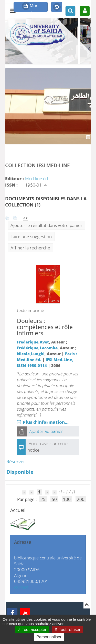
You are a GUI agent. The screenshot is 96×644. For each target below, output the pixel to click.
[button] (22, 431)
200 (81, 499)
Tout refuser (67, 630)
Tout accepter (32, 630)
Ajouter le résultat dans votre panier (46, 225)
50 (54, 499)
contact (21, 587)
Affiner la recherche (30, 248)
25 (43, 499)
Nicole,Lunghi (31, 354)
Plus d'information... (46, 422)
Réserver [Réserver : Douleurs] (16, 462)
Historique (57, 7)
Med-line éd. (37, 179)
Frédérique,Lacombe (37, 348)
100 (67, 499)
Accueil (18, 510)
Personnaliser (49, 637)
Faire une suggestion (31, 237)
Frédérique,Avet (33, 342)
